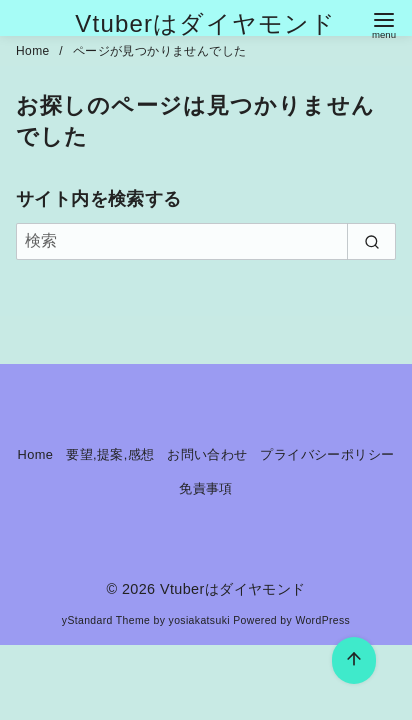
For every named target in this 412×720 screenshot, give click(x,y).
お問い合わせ (207, 454)
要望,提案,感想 (110, 454)
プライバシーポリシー (327, 454)
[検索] (206, 241)
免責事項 (206, 488)
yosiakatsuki (199, 620)
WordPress (322, 620)
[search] (371, 241)
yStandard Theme (106, 620)
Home (34, 51)
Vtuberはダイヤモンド (205, 23)
